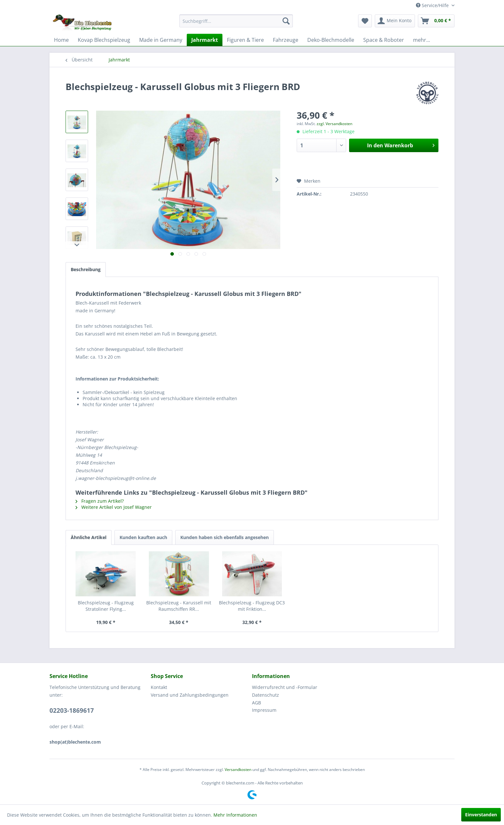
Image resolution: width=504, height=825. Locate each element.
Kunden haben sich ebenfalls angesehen (225, 537)
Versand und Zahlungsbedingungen (190, 695)
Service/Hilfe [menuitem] (433, 5)
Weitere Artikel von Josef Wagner (114, 507)
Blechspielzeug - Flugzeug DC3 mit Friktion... (252, 606)
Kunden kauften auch (143, 537)
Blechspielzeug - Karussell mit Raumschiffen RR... (179, 606)
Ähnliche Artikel (89, 537)
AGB (256, 703)
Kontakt (159, 687)
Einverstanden (481, 815)
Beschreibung (86, 269)
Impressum (264, 710)
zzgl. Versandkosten (334, 124)
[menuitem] (236, 21)
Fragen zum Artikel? (100, 501)
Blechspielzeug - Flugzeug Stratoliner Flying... (106, 606)
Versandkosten (238, 770)
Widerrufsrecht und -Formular (285, 687)
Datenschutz (265, 695)
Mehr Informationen (235, 815)
